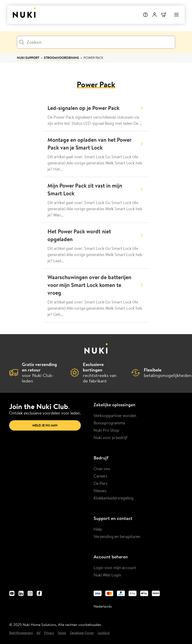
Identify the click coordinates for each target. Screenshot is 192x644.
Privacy (49, 633)
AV (38, 633)
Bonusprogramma (109, 423)
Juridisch (104, 633)
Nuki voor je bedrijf (110, 437)
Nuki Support (28, 58)
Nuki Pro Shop (106, 430)
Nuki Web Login (107, 575)
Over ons (102, 469)
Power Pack (93, 58)
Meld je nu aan (45, 425)
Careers (100, 476)
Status (62, 633)
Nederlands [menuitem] (103, 606)
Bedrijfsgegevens (21, 633)
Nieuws (100, 491)
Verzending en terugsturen (117, 536)
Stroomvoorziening (61, 58)
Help (98, 529)
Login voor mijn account (115, 568)
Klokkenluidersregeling (114, 498)
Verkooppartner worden (115, 415)
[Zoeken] (96, 42)
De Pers (100, 483)
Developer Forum (82, 633)
